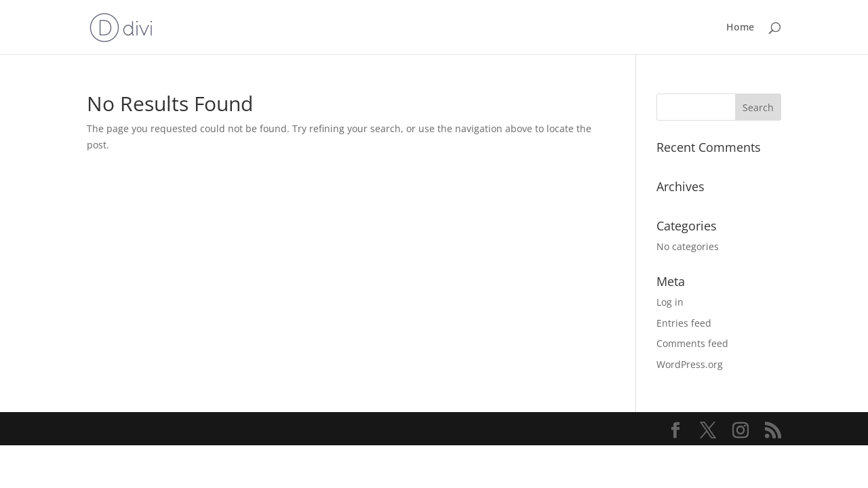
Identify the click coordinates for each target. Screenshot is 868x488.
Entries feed (684, 323)
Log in (670, 302)
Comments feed (692, 343)
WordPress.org (690, 364)
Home (740, 28)
